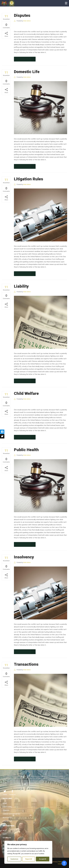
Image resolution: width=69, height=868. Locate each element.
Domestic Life (27, 72)
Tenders (6, 810)
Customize (14, 859)
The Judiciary (6, 14)
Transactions (26, 664)
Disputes (22, 15)
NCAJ (5, 831)
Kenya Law (7, 838)
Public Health (26, 450)
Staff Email (7, 807)
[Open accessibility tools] (64, 863)
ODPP (5, 834)
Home (5, 803)
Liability (21, 286)
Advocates (7, 818)
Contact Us (7, 821)
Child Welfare (26, 393)
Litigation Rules (29, 179)
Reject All (29, 859)
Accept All (43, 859)
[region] (28, 852)
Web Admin (27, 21)
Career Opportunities (11, 814)
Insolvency (24, 557)
